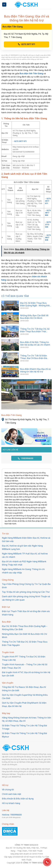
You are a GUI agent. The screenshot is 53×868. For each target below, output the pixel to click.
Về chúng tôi (8, 790)
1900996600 (26, 458)
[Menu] (4, 5)
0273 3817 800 (48, 213)
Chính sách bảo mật (12, 794)
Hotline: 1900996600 (12, 815)
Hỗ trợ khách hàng (11, 803)
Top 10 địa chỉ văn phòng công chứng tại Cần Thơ (26, 592)
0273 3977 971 (27, 44)
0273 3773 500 (48, 224)
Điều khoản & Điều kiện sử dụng (18, 799)
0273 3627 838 (48, 237)
